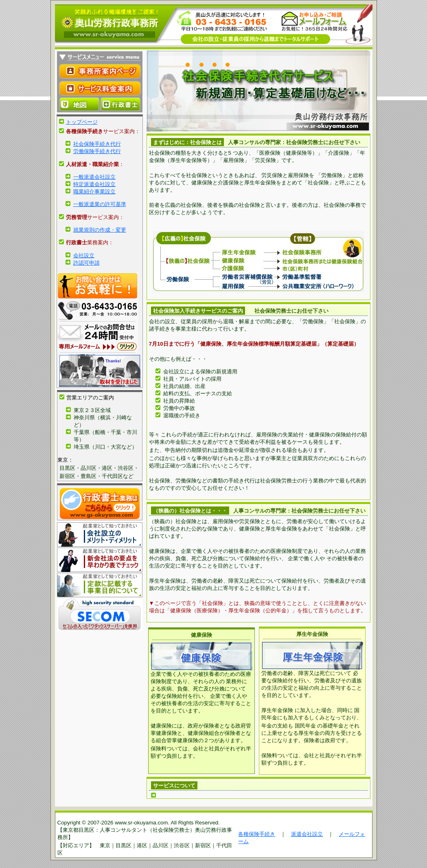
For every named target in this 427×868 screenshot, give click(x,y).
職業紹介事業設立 (94, 192)
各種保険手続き (257, 834)
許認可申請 (86, 263)
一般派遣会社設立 (94, 177)
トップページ (82, 122)
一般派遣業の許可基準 (100, 204)
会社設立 (84, 255)
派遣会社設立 (307, 834)
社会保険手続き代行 (97, 144)
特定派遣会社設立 (94, 184)
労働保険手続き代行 (97, 151)
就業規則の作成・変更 (100, 230)
